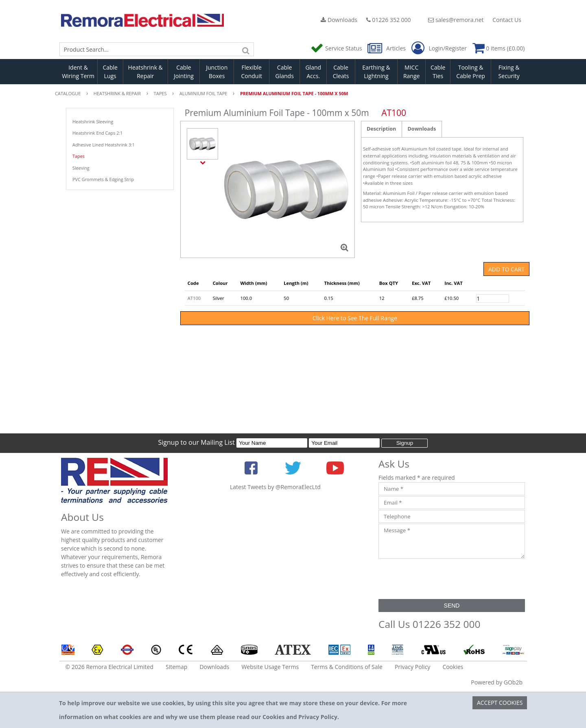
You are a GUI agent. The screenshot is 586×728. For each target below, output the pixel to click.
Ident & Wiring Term (78, 72)
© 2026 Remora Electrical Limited (110, 667)
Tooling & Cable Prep (471, 72)
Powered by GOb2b (497, 682)
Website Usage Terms (270, 667)
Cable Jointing (184, 72)
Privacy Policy (412, 667)
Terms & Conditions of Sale (347, 667)
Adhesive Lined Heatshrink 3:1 (104, 145)
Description (381, 129)
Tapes (79, 156)
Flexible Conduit (251, 72)
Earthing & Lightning (376, 72)
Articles (387, 48)
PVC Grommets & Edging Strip (103, 179)
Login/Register (439, 48)
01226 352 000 (389, 20)
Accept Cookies (500, 703)
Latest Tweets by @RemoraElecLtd (275, 487)
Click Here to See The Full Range (355, 318)
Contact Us (507, 20)
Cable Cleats (341, 72)
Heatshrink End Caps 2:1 (98, 133)
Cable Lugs (110, 72)
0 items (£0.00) (499, 48)
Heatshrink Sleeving (93, 121)
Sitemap (176, 667)
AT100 (194, 298)
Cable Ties (438, 72)
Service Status (337, 48)
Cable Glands (284, 72)
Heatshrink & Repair (145, 72)
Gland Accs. (313, 72)
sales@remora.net (456, 20)
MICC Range (411, 72)
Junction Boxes (217, 72)
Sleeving (81, 168)
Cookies (453, 667)
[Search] (246, 49)
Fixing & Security (509, 72)
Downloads (339, 20)
